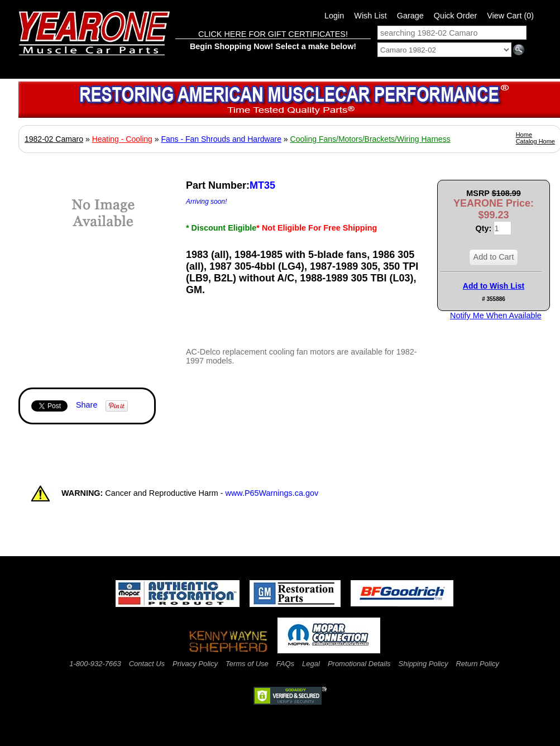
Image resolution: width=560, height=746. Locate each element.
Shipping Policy (423, 664)
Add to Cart (494, 257)
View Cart (510, 16)
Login (334, 16)
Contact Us (147, 664)
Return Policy (477, 664)
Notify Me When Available (496, 315)
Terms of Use (247, 664)
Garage (410, 16)
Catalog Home (535, 141)
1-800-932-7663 (95, 664)
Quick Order (456, 16)
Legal (311, 664)
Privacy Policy (195, 664)
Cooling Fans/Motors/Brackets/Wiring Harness (370, 139)
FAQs (285, 664)
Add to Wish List (494, 286)
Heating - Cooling (122, 139)
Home (524, 135)
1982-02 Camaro (54, 139)
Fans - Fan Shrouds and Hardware (221, 139)
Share (87, 405)
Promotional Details (359, 664)
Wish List (370, 16)
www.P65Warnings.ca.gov (272, 493)
